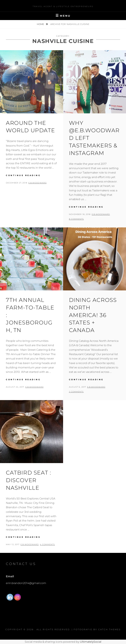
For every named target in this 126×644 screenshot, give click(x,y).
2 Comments (76, 392)
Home (41, 24)
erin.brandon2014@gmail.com (26, 583)
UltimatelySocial (91, 642)
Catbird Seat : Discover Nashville (28, 480)
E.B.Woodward (38, 183)
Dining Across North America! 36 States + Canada (93, 315)
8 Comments (76, 219)
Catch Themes (109, 629)
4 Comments (47, 544)
